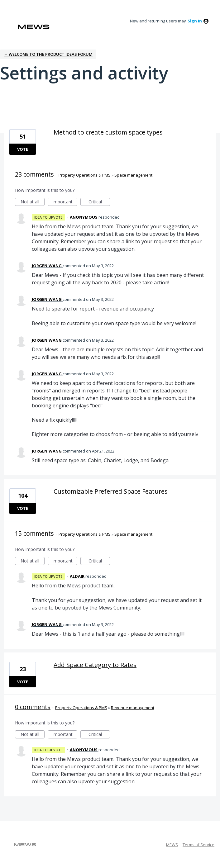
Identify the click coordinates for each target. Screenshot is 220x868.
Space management (133, 175)
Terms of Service (198, 845)
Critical (99, 202)
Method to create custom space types (108, 132)
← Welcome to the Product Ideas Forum (48, 54)
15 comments (34, 533)
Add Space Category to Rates (95, 665)
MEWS (172, 845)
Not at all (33, 202)
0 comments (33, 707)
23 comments (34, 174)
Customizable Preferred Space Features (111, 491)
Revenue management (133, 708)
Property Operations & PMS (85, 175)
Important (65, 202)
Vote (23, 149)
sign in (195, 21)
